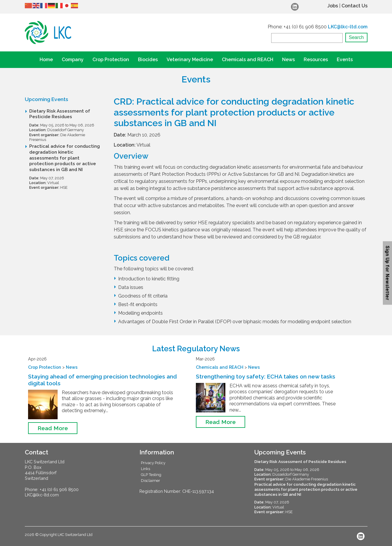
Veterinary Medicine (190, 60)
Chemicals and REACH (248, 60)
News (288, 60)
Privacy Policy (153, 463)
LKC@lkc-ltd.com (348, 27)
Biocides (148, 60)
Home (46, 60)
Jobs (333, 6)
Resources (316, 60)
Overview (131, 156)
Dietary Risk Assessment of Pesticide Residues (60, 114)
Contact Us (354, 6)
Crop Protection (111, 60)
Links (145, 469)
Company (73, 60)
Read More (53, 428)
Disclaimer (151, 481)
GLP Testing (151, 475)
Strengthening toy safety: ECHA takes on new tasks (266, 376)
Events (345, 60)
